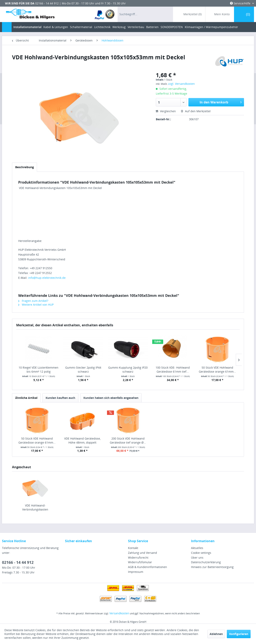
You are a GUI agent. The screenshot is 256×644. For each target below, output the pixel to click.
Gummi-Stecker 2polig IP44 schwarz (83, 370)
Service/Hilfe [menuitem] (241, 3)
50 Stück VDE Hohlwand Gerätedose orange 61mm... (217, 370)
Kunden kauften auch (60, 398)
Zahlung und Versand (142, 553)
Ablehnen (216, 634)
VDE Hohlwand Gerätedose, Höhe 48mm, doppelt (82, 440)
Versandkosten (119, 613)
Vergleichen (166, 111)
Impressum (136, 572)
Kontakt (133, 548)
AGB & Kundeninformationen (147, 567)
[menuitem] (105, 14)
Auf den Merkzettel (196, 111)
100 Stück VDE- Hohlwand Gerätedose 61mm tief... (173, 370)
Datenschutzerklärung (206, 562)
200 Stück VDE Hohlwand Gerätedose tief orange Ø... (128, 440)
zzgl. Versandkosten (181, 84)
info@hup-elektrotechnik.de (47, 278)
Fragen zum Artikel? (33, 301)
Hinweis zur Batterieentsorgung (212, 567)
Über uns (197, 558)
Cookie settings (201, 553)
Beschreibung (24, 167)
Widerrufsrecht (138, 558)
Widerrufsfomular (140, 562)
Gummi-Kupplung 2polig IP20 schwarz (128, 370)
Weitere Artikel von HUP (36, 305)
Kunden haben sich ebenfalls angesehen (111, 398)
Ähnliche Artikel (26, 398)
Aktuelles (197, 548)
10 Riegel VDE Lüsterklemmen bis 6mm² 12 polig (38, 370)
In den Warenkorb (221, 102)
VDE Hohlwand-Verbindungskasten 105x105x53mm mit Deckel (35, 508)
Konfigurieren (239, 634)
